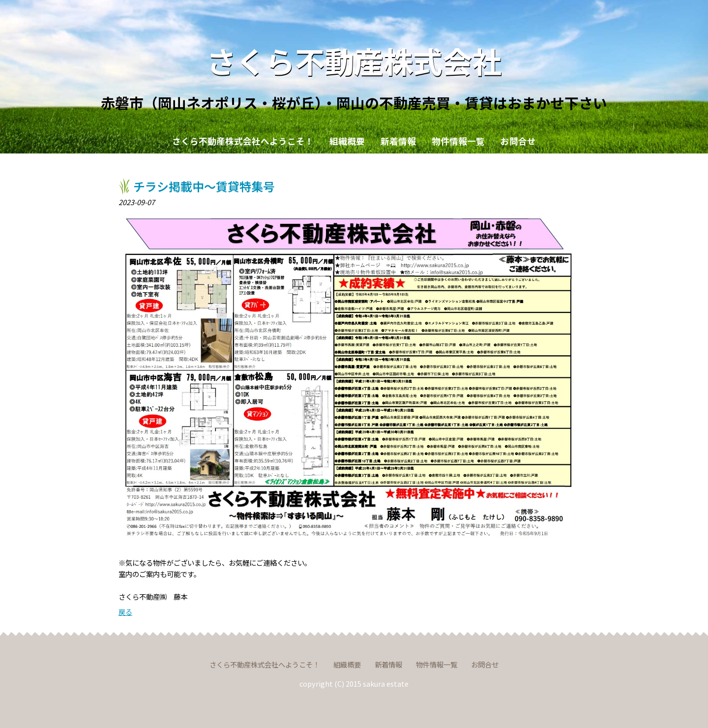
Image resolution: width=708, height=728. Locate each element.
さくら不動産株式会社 (354, 60)
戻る (125, 612)
